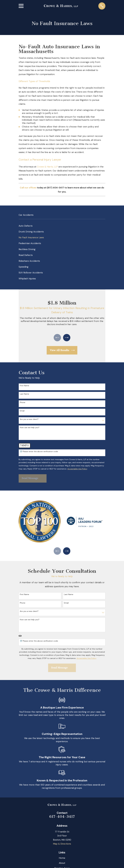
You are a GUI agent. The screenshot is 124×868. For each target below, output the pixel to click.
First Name (24, 386)
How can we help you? (30, 428)
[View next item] (67, 338)
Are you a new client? (29, 420)
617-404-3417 (62, 818)
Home (62, 860)
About (62, 865)
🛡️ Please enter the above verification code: (39, 452)
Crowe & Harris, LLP (48, 167)
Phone (23, 403)
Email (22, 412)
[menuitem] (62, 226)
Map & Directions (62, 845)
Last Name (24, 395)
